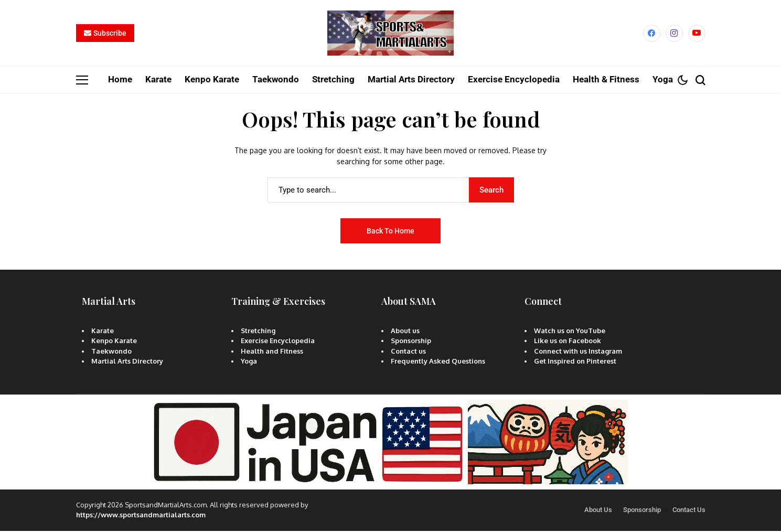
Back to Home (390, 232)
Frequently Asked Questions (438, 363)
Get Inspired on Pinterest (575, 363)
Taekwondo (111, 352)
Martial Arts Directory (127, 363)
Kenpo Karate (114, 342)
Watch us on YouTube (570, 332)
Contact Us (689, 511)
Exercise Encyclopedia (278, 342)
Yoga (249, 363)
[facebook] (652, 34)
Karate (103, 332)
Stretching (258, 332)
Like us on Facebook (568, 342)
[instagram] (674, 34)
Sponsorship (411, 342)
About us (405, 332)
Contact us (408, 352)
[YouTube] (697, 34)
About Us (598, 511)
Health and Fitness (272, 352)
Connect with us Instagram (578, 352)
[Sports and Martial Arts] (391, 34)
